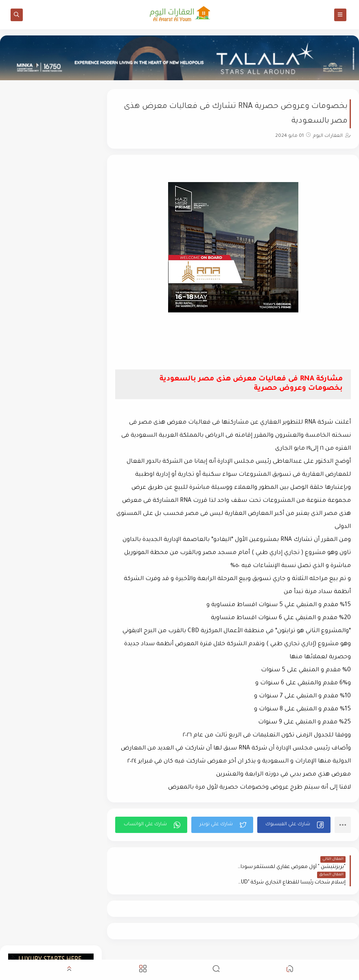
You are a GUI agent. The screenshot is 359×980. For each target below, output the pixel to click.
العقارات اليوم (285, 953)
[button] (294, 825)
